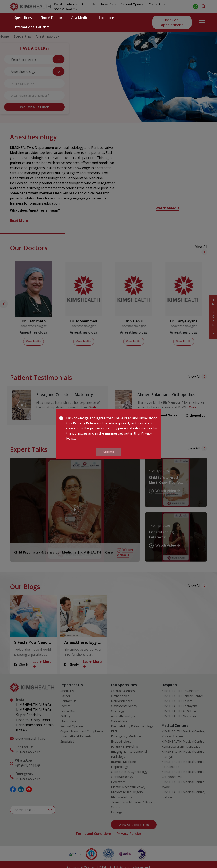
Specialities (23, 18)
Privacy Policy (84, 423)
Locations (107, 18)
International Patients (32, 27)
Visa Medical (80, 18)
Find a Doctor (51, 18)
